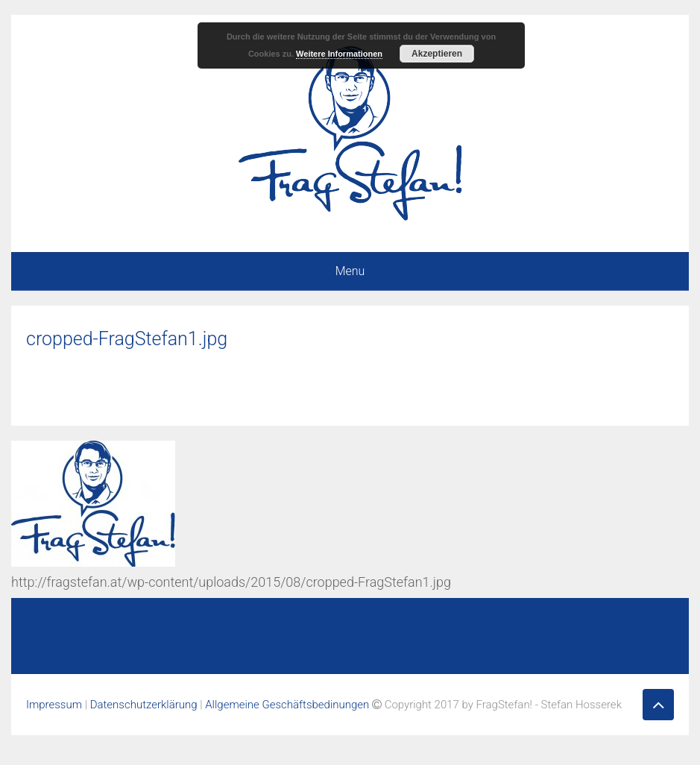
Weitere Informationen (339, 54)
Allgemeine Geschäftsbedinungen (287, 705)
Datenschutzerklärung (144, 705)
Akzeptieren (437, 54)
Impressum (54, 705)
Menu (350, 271)
